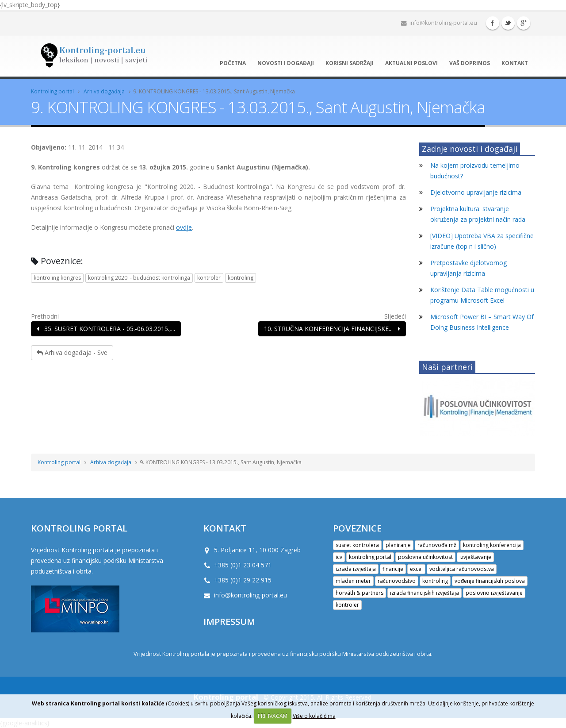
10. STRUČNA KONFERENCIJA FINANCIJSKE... (332, 329)
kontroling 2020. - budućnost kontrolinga (139, 278)
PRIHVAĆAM (273, 716)
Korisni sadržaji (350, 63)
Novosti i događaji (286, 63)
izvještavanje (475, 557)
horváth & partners (359, 593)
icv (339, 557)
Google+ (524, 23)
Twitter (508, 23)
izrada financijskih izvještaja (424, 593)
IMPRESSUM (229, 621)
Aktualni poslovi (411, 63)
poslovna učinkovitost (425, 557)
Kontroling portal (52, 91)
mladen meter (353, 581)
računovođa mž (437, 545)
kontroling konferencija (492, 545)
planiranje (398, 545)
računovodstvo (397, 581)
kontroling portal (370, 557)
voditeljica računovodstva (462, 569)
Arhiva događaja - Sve (72, 352)
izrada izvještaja (356, 569)
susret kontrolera (357, 545)
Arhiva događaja (104, 91)
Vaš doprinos (470, 63)
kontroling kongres (57, 278)
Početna (233, 63)
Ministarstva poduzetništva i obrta (387, 654)
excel (416, 569)
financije (393, 569)
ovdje (184, 227)
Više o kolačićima (314, 716)
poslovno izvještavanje (494, 593)
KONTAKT (225, 528)
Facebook (493, 23)
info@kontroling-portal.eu (439, 23)
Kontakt (515, 63)
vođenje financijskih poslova (490, 581)
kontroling (241, 278)
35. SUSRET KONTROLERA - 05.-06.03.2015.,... (106, 329)
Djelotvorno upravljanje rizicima (476, 192)
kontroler (209, 278)
